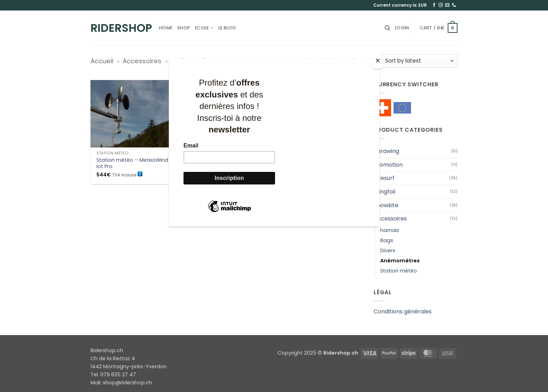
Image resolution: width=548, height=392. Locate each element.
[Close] (378, 62)
